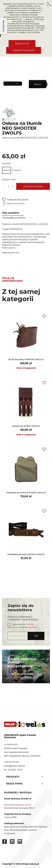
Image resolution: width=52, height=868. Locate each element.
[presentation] (5, 84)
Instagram (20, 842)
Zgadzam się (22, 43)
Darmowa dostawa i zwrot (18, 805)
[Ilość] (8, 186)
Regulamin (32, 627)
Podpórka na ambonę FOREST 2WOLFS (26, 493)
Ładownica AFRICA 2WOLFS (26, 426)
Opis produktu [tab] (11, 213)
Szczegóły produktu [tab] (14, 218)
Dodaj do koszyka (33, 186)
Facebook (5, 842)
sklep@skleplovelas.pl (15, 766)
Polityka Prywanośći (24, 50)
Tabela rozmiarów (13, 203)
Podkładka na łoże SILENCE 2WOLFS (26, 554)
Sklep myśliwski (23, 674)
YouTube (12, 842)
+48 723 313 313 (11, 762)
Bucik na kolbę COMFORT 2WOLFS (26, 359)
